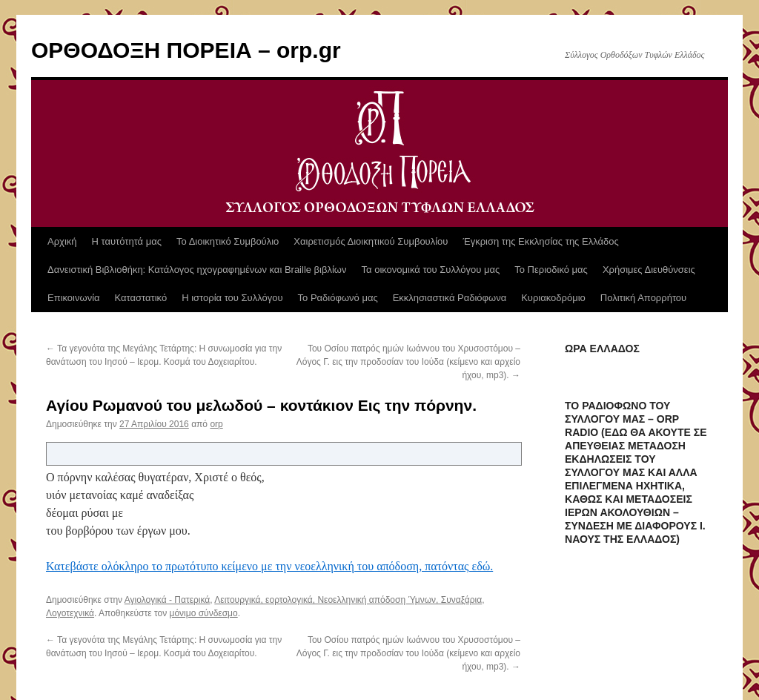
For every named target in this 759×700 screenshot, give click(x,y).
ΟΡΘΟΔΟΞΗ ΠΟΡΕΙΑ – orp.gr (186, 50)
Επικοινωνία (74, 298)
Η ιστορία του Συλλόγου (232, 298)
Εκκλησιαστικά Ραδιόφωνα (450, 298)
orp (216, 424)
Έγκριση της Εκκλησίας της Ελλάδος (540, 241)
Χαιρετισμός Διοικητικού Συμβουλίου (371, 241)
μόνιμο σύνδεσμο (204, 613)
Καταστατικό (141, 298)
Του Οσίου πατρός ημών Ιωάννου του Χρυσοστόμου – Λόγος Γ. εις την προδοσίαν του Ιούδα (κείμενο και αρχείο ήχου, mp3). (408, 362)
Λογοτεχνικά (70, 613)
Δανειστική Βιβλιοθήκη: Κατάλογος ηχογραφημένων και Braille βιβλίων (197, 270)
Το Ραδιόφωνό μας (338, 298)
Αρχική (62, 241)
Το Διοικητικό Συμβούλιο (228, 241)
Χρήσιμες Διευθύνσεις (649, 270)
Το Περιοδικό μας (551, 270)
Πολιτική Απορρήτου (643, 298)
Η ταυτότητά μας (127, 241)
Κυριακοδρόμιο (553, 298)
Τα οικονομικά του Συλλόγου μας (431, 270)
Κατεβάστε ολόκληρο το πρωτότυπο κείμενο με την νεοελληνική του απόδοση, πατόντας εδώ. (269, 566)
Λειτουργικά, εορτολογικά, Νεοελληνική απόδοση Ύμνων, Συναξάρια (348, 600)
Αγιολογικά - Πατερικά (168, 600)
